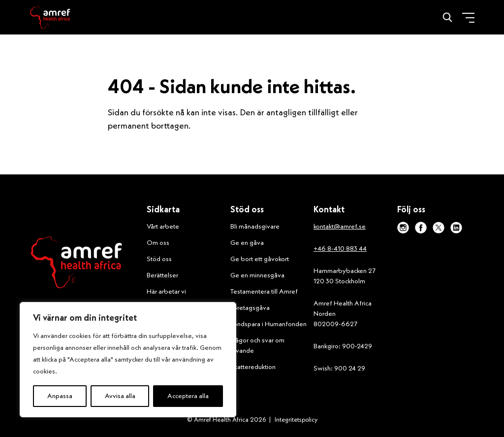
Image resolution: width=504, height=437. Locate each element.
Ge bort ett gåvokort (260, 259)
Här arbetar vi (166, 292)
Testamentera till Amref (264, 292)
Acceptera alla (188, 396)
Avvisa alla (120, 396)
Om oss (158, 243)
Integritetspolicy (296, 420)
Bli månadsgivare (255, 227)
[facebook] (421, 228)
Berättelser (162, 275)
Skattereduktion (253, 367)
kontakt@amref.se (340, 227)
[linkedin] (456, 228)
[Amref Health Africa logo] (76, 265)
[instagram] (403, 228)
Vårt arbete (163, 227)
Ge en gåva (247, 243)
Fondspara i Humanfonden (268, 324)
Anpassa (60, 396)
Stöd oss (159, 259)
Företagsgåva (250, 308)
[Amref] (50, 17)
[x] (439, 228)
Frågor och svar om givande (257, 346)
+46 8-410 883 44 (340, 249)
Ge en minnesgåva (257, 275)
